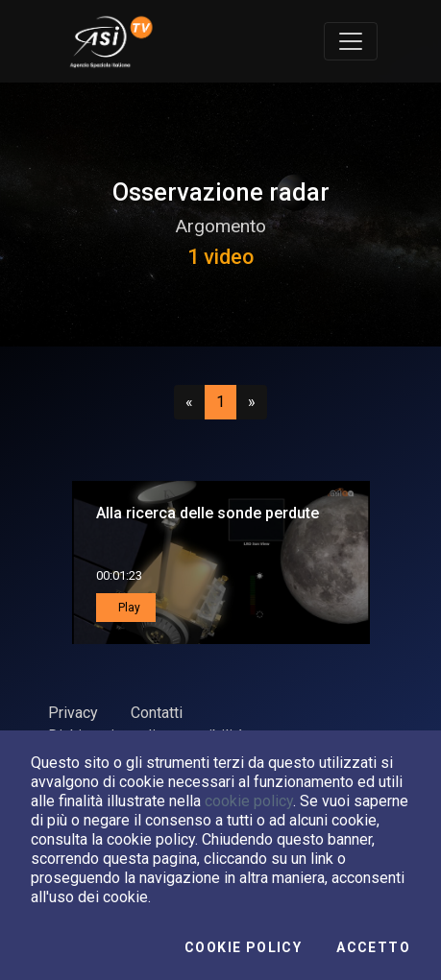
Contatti (157, 713)
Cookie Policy (243, 947)
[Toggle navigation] (351, 41)
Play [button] (128, 608)
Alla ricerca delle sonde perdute (208, 513)
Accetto (373, 947)
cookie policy (249, 801)
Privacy (73, 713)
